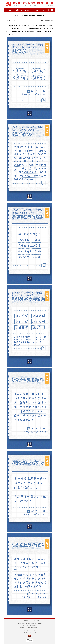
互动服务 (37, 10)
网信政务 (28, 10)
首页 (10, 10)
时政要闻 (19, 10)
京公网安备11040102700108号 (29, 632)
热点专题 (46, 10)
